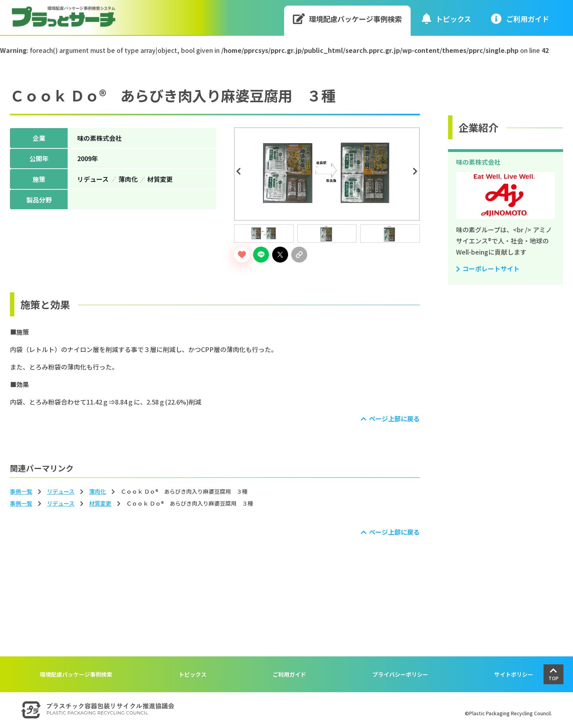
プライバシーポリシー (400, 674)
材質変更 (100, 503)
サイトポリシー (514, 674)
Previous (240, 171)
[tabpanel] (327, 174)
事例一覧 (21, 491)
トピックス (446, 18)
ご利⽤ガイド (520, 18)
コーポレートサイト (491, 269)
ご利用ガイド (289, 674)
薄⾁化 (97, 491)
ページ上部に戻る (394, 419)
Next (417, 171)
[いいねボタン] (242, 255)
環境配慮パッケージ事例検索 (348, 18)
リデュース (61, 491)
